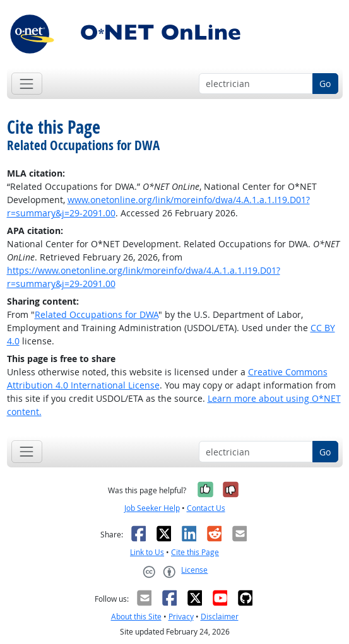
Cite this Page (195, 552)
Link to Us (147, 552)
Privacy (181, 617)
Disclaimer (220, 617)
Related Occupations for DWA (97, 314)
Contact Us (206, 508)
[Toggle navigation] (27, 84)
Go (325, 84)
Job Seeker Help (152, 508)
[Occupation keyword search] (256, 84)
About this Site (136, 617)
